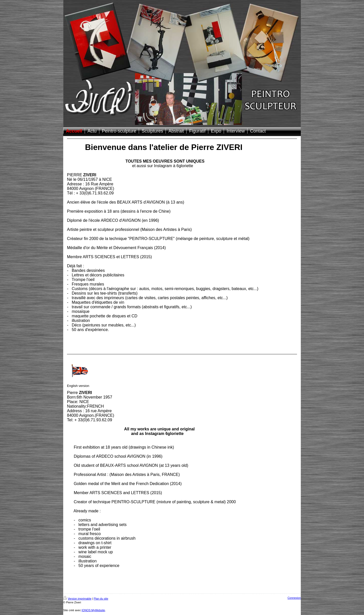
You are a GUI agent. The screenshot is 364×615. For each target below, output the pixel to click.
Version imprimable (77, 599)
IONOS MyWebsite (93, 610)
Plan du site (101, 599)
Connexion (294, 598)
